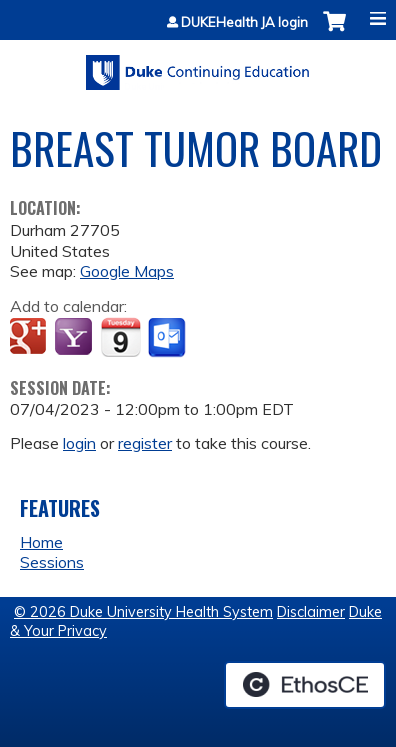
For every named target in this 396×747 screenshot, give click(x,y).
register (145, 443)
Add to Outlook (168, 338)
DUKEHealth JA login (244, 22)
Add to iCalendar (120, 337)
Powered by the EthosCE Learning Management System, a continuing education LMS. (305, 685)
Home (41, 542)
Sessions (52, 562)
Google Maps (127, 271)
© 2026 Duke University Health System (143, 612)
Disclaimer (311, 612)
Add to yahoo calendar (75, 338)
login (79, 443)
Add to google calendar (30, 338)
